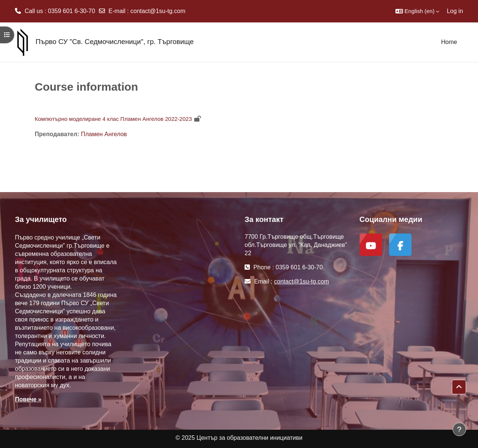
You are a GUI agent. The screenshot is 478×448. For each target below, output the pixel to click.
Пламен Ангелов (104, 134)
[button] (417, 11)
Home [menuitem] (449, 42)
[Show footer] (459, 429)
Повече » (28, 399)
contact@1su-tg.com (158, 11)
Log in (455, 11)
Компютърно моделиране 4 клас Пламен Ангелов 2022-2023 (113, 119)
